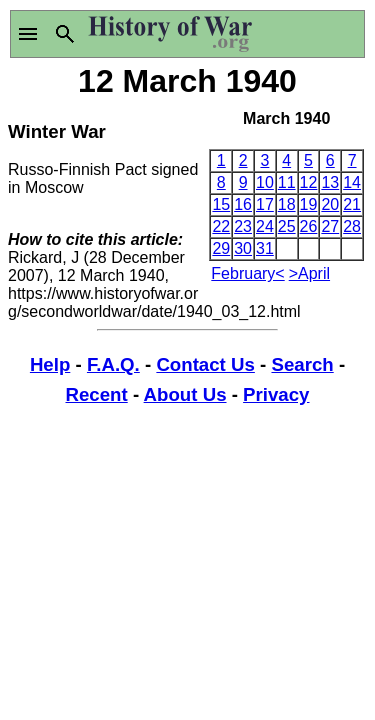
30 (243, 248)
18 (287, 204)
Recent (97, 394)
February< (247, 273)
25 (287, 226)
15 (221, 204)
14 (352, 182)
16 (243, 204)
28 (352, 226)
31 (265, 248)
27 (330, 226)
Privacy (276, 394)
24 (265, 226)
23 (243, 226)
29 (221, 248)
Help (50, 364)
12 (309, 182)
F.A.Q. (113, 364)
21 (352, 204)
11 (287, 182)
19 (309, 204)
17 (265, 204)
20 (330, 204)
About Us (185, 394)
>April (309, 273)
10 (265, 182)
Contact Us (205, 364)
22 (221, 226)
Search (302, 364)
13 (330, 182)
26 (309, 226)
